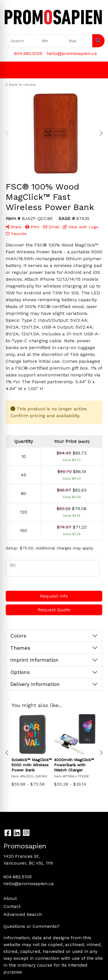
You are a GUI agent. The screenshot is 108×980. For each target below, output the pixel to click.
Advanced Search (23, 914)
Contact (12, 906)
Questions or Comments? (31, 926)
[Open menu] (97, 70)
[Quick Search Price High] (79, 41)
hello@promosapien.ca (72, 53)
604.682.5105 (28, 53)
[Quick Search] (21, 41)
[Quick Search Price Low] (52, 41)
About (10, 898)
